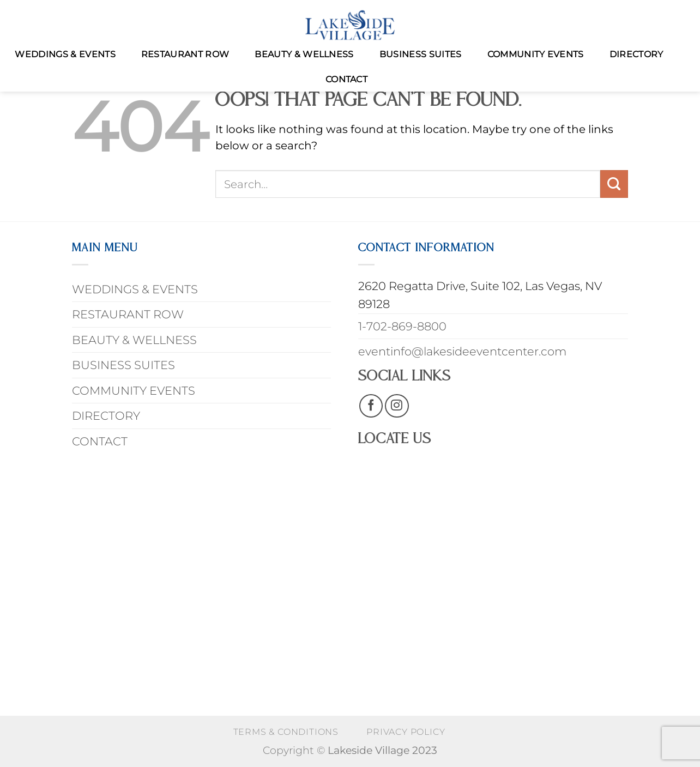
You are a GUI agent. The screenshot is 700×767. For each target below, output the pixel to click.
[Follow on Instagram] (397, 406)
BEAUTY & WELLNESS (304, 54)
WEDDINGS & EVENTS (65, 54)
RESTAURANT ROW (185, 54)
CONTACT (346, 79)
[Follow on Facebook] (371, 406)
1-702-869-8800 (402, 326)
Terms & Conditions (286, 732)
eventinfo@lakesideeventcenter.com (462, 351)
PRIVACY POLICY (406, 732)
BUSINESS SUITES (421, 54)
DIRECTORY (636, 54)
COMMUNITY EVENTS (536, 54)
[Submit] (614, 184)
